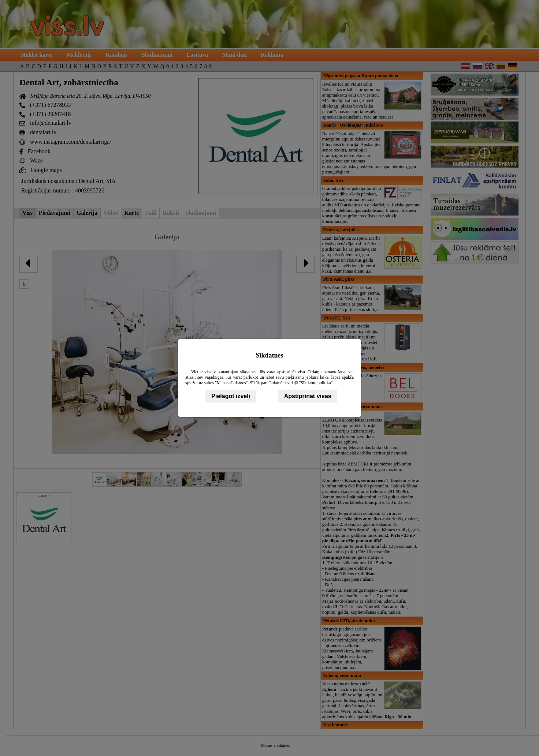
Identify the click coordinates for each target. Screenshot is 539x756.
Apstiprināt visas (308, 396)
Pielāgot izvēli (231, 396)
